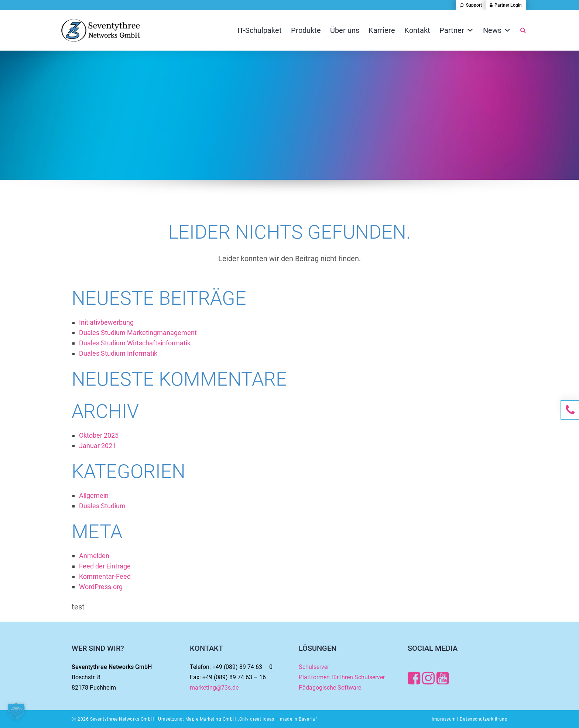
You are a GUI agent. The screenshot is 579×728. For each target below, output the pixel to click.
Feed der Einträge (105, 566)
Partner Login (508, 5)
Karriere (382, 30)
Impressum (444, 719)
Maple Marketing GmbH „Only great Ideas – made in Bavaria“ (251, 719)
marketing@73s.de (214, 688)
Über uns (345, 30)
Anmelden (94, 556)
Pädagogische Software (330, 688)
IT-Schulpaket (260, 30)
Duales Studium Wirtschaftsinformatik (135, 343)
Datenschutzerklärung (484, 719)
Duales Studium (102, 506)
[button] (16, 712)
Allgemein (94, 495)
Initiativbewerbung (106, 322)
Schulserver (314, 667)
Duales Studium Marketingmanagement (138, 333)
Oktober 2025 (99, 435)
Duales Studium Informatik (118, 353)
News (497, 30)
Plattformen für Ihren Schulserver (342, 677)
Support (474, 5)
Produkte (306, 30)
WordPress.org (101, 587)
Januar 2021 (97, 446)
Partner (457, 30)
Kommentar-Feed (105, 576)
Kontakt (417, 30)
